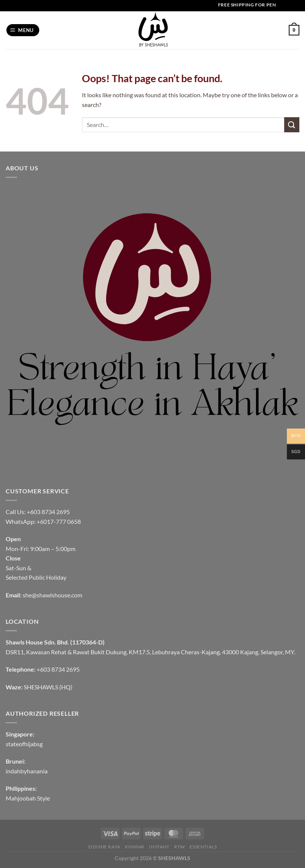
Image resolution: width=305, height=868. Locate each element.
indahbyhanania (27, 771)
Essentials (203, 847)
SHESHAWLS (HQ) (48, 687)
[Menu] (23, 30)
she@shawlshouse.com (52, 595)
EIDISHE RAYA (104, 847)
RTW (179, 847)
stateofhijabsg (24, 744)
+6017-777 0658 (59, 521)
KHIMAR (135, 847)
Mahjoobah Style (28, 798)
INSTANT (159, 847)
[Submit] (292, 125)
